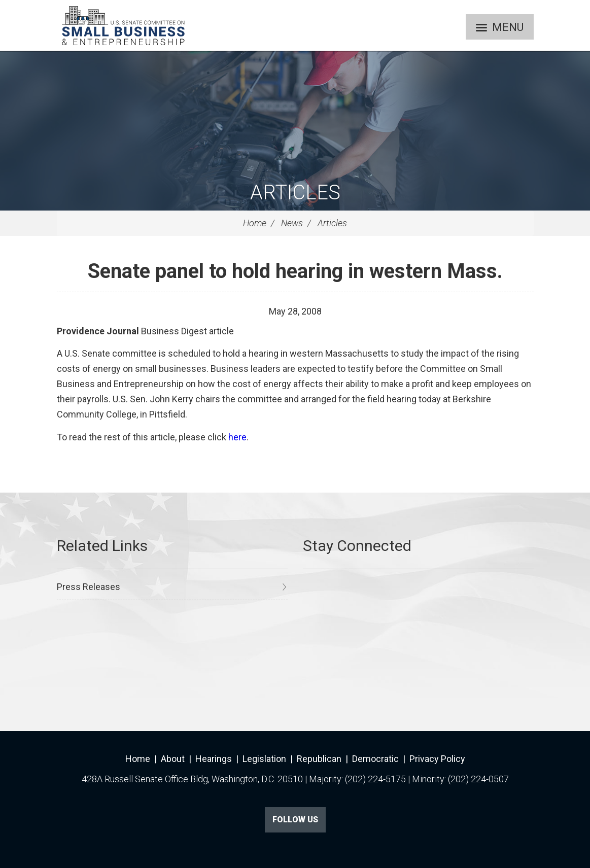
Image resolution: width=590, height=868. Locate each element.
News (292, 223)
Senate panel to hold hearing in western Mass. (295, 271)
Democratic (375, 759)
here (237, 437)
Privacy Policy (437, 759)
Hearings (214, 759)
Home (255, 223)
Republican (319, 759)
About (173, 759)
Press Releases (89, 587)
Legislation (264, 759)
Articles (295, 193)
